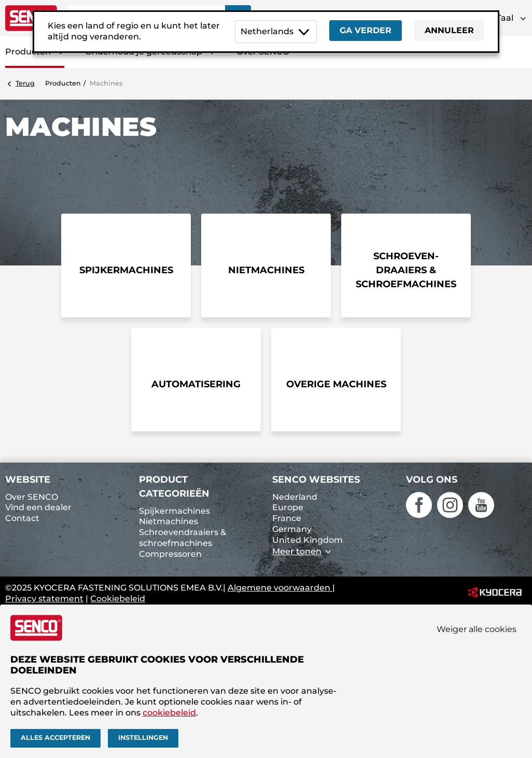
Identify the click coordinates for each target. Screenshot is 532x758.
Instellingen (143, 738)
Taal (505, 18)
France (287, 518)
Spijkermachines (174, 511)
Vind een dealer (38, 507)
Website (28, 480)
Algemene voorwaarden (280, 588)
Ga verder (366, 30)
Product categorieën (174, 487)
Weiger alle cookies (477, 629)
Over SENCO (32, 497)
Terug (25, 83)
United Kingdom (307, 540)
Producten (63, 83)
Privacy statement (44, 599)
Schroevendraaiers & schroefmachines (183, 538)
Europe (288, 507)
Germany (292, 529)
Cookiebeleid (118, 599)
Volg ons (432, 480)
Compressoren (170, 554)
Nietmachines (169, 521)
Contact (22, 518)
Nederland (295, 497)
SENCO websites (316, 480)
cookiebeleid (169, 713)
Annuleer (449, 30)
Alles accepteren (55, 738)
